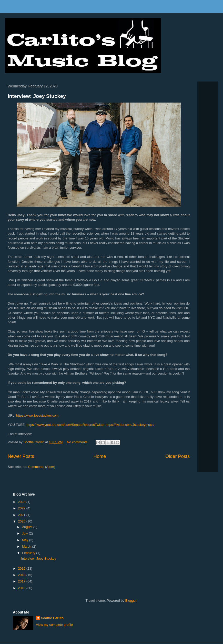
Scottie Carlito (52, 618)
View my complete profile (54, 625)
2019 (22, 568)
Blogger (131, 601)
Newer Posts (21, 456)
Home (100, 456)
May (26, 540)
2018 (22, 575)
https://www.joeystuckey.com (38, 415)
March (27, 546)
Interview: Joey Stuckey (37, 96)
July (26, 533)
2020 (22, 521)
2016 (22, 588)
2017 (22, 581)
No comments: (78, 442)
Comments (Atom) (42, 467)
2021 (22, 515)
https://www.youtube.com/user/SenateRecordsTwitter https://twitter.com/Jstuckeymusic (91, 425)
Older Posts (178, 456)
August (28, 527)
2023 (22, 502)
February (29, 553)
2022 (22, 508)
